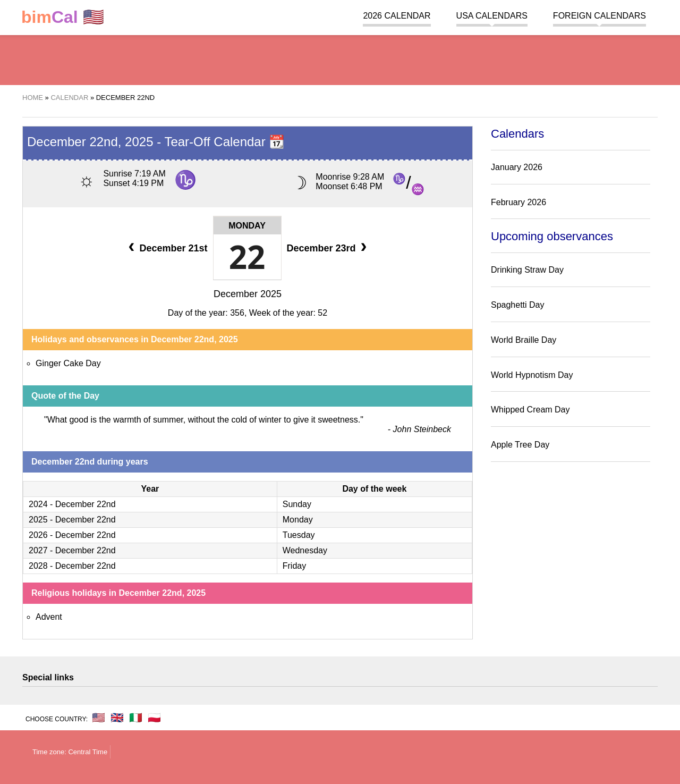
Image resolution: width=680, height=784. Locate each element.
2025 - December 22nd (72, 520)
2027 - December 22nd (72, 550)
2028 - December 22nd (72, 566)
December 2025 (248, 294)
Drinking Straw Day (527, 270)
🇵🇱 (154, 718)
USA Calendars (492, 16)
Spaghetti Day (518, 305)
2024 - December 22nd (72, 504)
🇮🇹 (136, 718)
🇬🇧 (117, 718)
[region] (340, 58)
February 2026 (518, 202)
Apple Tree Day (520, 445)
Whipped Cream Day (530, 410)
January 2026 (517, 167)
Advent (49, 617)
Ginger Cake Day (68, 363)
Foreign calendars (600, 16)
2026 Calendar (397, 16)
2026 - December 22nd (72, 535)
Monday (247, 226)
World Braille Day (524, 340)
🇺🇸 (63, 17)
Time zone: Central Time (70, 752)
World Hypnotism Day (532, 375)
